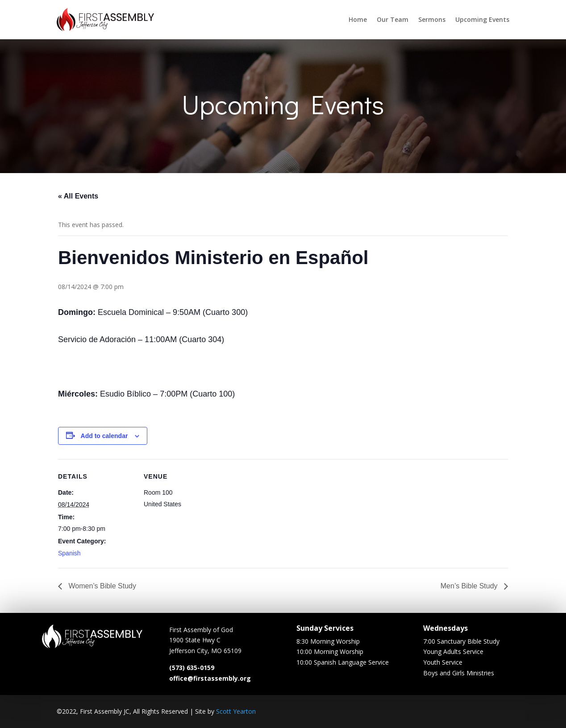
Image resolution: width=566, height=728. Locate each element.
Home (358, 19)
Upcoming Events (482, 19)
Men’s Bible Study (470, 586)
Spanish (69, 553)
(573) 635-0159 (192, 671)
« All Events (78, 196)
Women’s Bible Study (101, 586)
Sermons (432, 19)
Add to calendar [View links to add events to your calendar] (104, 436)
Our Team (393, 19)
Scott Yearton (236, 711)
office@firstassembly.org (210, 681)
